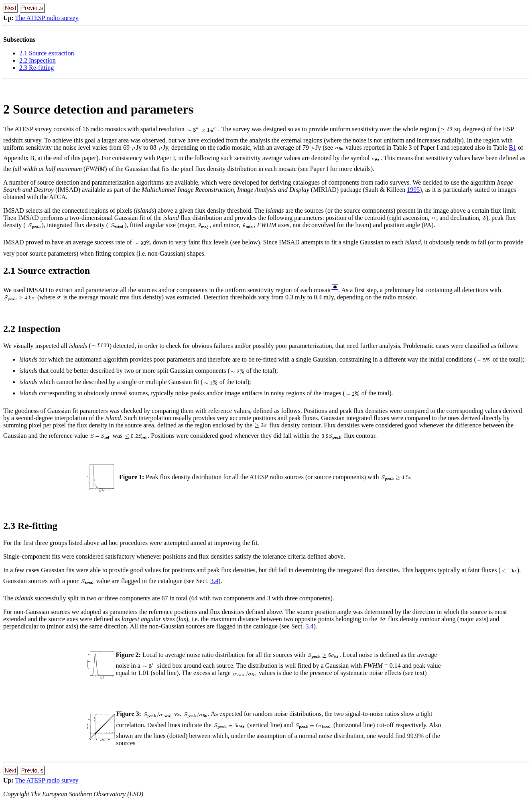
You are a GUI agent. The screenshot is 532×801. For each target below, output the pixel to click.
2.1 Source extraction (47, 53)
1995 (413, 190)
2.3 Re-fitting (37, 68)
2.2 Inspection (38, 60)
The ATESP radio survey (47, 18)
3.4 (214, 581)
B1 (513, 147)
